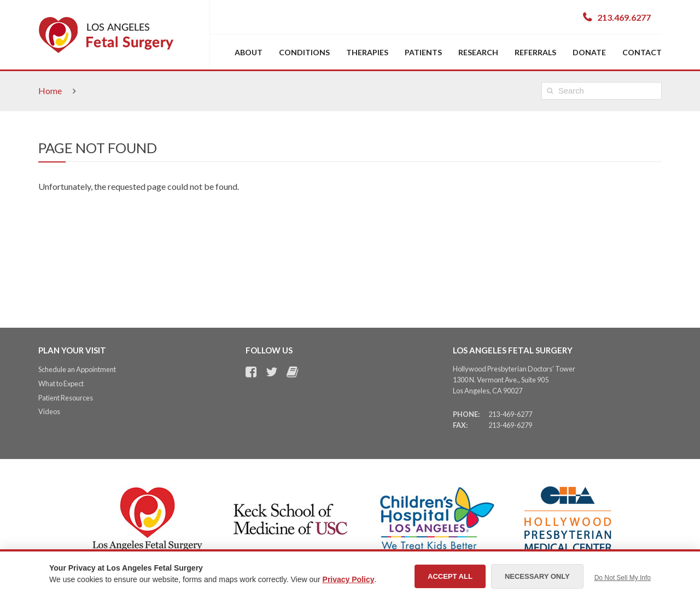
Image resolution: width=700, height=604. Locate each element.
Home (50, 91)
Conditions (304, 52)
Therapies (367, 52)
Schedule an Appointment (77, 369)
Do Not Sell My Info (623, 578)
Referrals (535, 52)
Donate (589, 52)
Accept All (450, 576)
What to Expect (61, 384)
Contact (642, 52)
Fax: (460, 425)
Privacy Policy (349, 579)
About (249, 52)
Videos (49, 411)
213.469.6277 (624, 17)
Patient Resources (66, 398)
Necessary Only (537, 576)
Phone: (466, 414)
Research (478, 52)
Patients (423, 52)
